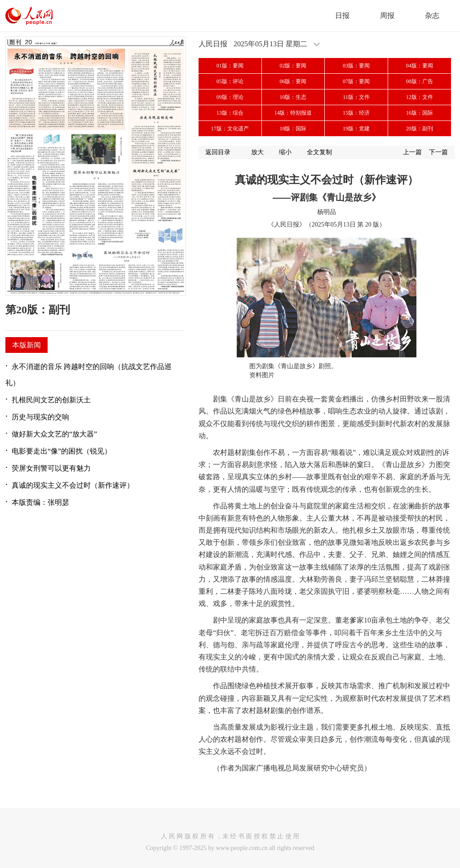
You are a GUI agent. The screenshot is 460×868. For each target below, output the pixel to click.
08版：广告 (420, 81)
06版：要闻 (293, 81)
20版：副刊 (420, 129)
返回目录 (218, 152)
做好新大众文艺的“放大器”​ (54, 434)
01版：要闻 (230, 66)
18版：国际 (293, 129)
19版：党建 (356, 129)
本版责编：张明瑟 (40, 502)
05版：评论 (230, 81)
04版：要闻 (420, 66)
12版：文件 (420, 97)
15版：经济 (356, 113)
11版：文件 (356, 97)
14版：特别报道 (293, 113)
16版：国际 (420, 113)
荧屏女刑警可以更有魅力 (51, 468)
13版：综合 (230, 113)
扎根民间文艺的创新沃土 (51, 400)
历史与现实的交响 (40, 417)
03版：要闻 (356, 66)
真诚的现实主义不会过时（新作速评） (73, 485)
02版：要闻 (293, 66)
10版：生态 (293, 97)
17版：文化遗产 (230, 129)
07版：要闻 (356, 81)
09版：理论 (230, 97)
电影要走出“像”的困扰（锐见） (62, 451)
